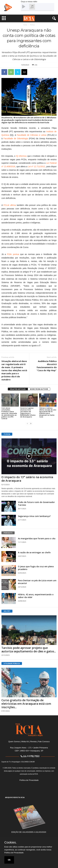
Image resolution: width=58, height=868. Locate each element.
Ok (9, 860)
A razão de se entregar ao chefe (34, 552)
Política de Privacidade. (14, 853)
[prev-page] (27, 423)
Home (25, 25)
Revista (33, 742)
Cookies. (11, 842)
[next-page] (31, 423)
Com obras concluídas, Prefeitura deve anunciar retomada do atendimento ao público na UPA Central (9, 413)
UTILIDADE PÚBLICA (12, 663)
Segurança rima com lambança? (34, 516)
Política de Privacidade (29, 780)
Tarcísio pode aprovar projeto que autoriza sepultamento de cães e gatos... (29, 650)
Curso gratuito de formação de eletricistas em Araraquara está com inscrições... (26, 704)
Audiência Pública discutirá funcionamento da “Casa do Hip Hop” (47, 366)
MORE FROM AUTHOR (39, 389)
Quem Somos (14, 742)
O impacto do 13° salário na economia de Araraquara (27, 479)
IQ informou (21, 156)
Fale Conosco (44, 742)
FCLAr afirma (10, 205)
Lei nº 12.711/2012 (36, 166)
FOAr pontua (13, 254)
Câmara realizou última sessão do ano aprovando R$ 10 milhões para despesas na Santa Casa (48, 412)
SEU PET (7, 611)
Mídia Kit (25, 742)
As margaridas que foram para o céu (37, 538)
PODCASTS (8, 533)
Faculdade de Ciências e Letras (32, 135)
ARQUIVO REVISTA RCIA (15, 797)
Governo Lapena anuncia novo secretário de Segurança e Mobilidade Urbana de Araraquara (28, 412)
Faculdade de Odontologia (16, 138)
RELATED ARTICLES (18, 389)
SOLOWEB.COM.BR (28, 762)
